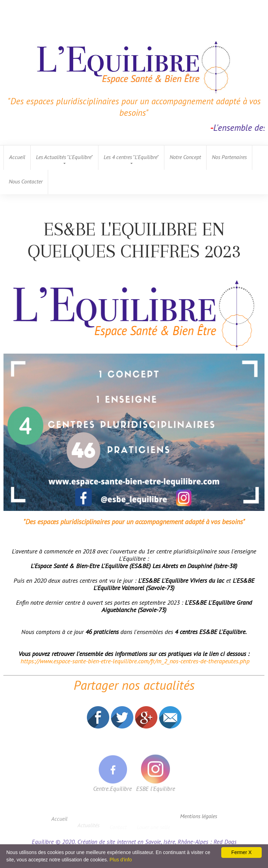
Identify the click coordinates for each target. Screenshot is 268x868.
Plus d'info (121, 860)
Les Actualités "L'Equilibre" (64, 157)
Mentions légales (199, 816)
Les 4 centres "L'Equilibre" (131, 157)
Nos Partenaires (229, 157)
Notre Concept (185, 157)
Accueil (17, 157)
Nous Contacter (26, 181)
